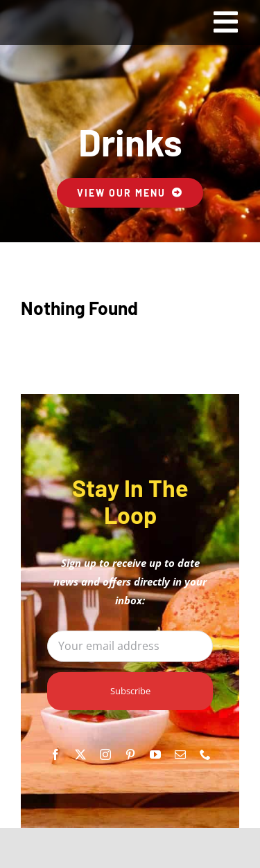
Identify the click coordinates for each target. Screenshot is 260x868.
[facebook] (55, 754)
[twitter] (80, 754)
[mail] (180, 754)
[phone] (205, 754)
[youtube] (155, 754)
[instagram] (105, 754)
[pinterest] (130, 754)
